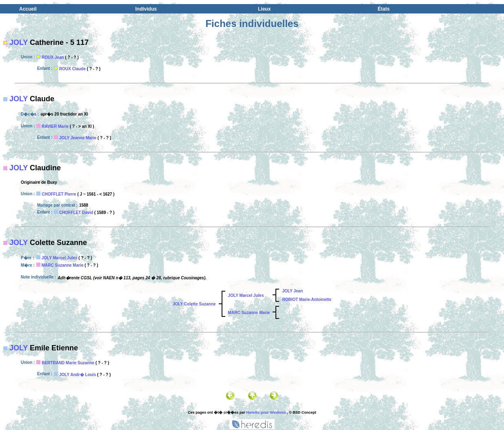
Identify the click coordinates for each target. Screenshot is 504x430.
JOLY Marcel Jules (60, 258)
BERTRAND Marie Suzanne (68, 363)
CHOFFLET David (76, 213)
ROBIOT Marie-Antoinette (307, 300)
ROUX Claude (72, 69)
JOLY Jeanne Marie (78, 138)
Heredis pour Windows (266, 412)
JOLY (19, 42)
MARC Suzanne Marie (63, 265)
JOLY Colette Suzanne (194, 304)
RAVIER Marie (55, 126)
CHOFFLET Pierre (59, 194)
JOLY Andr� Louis (78, 375)
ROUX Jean (53, 57)
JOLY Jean (292, 291)
